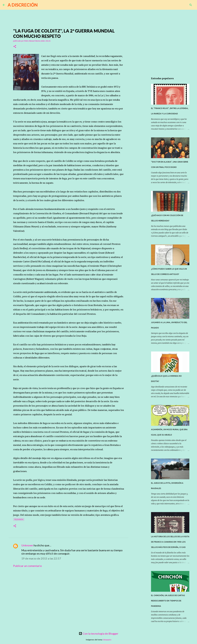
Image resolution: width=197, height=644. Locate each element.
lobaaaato (107, 640)
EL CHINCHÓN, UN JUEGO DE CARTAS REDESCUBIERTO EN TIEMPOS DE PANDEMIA (168, 601)
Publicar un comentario (27, 566)
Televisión (19, 519)
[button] (15, 47)
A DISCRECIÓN (23, 5)
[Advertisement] (69, 595)
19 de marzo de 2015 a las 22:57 (41, 558)
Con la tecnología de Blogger (99, 633)
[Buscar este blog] (180, 5)
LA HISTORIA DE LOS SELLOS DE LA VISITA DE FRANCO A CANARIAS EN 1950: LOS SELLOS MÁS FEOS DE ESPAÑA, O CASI (170, 542)
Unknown (27, 545)
